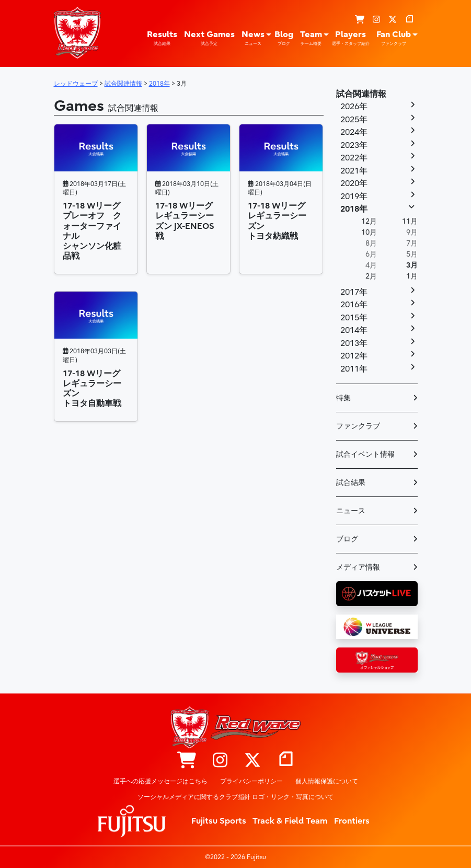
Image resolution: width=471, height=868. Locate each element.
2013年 (354, 343)
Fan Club (394, 38)
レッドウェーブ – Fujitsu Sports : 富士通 (77, 32)
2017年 (354, 292)
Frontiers (352, 821)
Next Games (209, 38)
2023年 (354, 145)
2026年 (354, 107)
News (253, 38)
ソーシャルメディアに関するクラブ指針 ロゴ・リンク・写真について (236, 797)
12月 (369, 221)
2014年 (354, 330)
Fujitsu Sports (219, 821)
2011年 (354, 369)
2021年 (354, 171)
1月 (412, 276)
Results (162, 38)
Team (311, 38)
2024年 (354, 132)
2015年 (354, 318)
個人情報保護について (327, 781)
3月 (412, 265)
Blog (284, 38)
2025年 (354, 120)
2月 (371, 276)
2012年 (354, 356)
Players (351, 38)
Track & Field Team (290, 821)
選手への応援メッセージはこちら (160, 781)
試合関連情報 (361, 94)
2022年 (354, 158)
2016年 (354, 305)
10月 (369, 232)
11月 (410, 221)
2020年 (354, 183)
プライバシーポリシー (251, 781)
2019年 (354, 196)
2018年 (354, 209)
